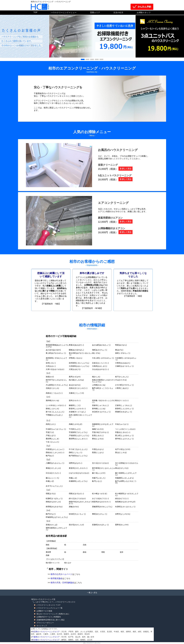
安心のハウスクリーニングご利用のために (53, 614)
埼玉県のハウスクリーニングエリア (46, 632)
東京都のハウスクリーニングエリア (46, 640)
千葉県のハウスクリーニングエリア (46, 637)
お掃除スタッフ (144, 12)
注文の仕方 (118, 12)
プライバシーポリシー (45, 623)
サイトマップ (42, 626)
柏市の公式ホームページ (61, 574)
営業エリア (95, 12)
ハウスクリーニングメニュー (64, 12)
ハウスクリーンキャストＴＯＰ (49, 605)
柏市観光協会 (57, 578)
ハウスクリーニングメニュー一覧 (49, 608)
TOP (35, 12)
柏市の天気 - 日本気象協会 (62, 583)
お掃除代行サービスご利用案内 (49, 617)
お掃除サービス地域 (44, 611)
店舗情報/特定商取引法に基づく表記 (51, 620)
